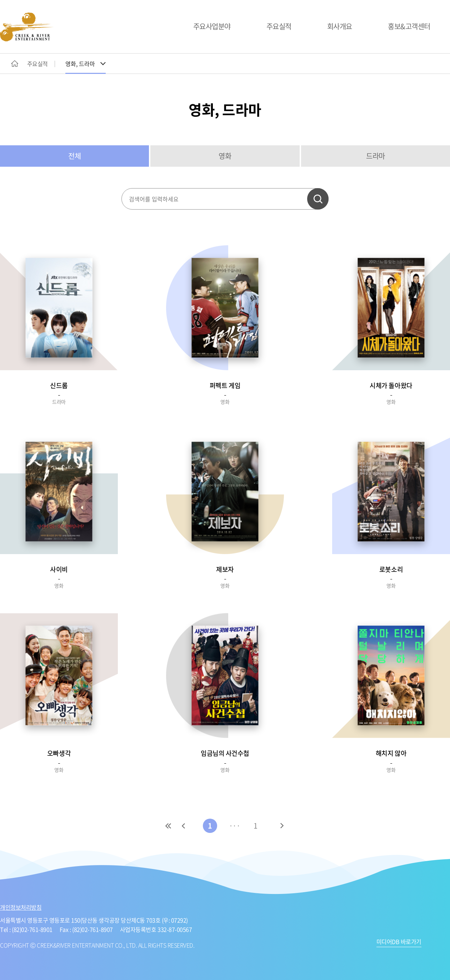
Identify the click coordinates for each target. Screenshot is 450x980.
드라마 (376, 156)
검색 (318, 199)
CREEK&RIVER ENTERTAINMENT (27, 27)
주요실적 (279, 26)
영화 (225, 156)
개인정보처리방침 (21, 907)
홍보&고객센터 (409, 26)
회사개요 (340, 26)
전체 (74, 156)
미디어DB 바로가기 (399, 942)
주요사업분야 (212, 26)
